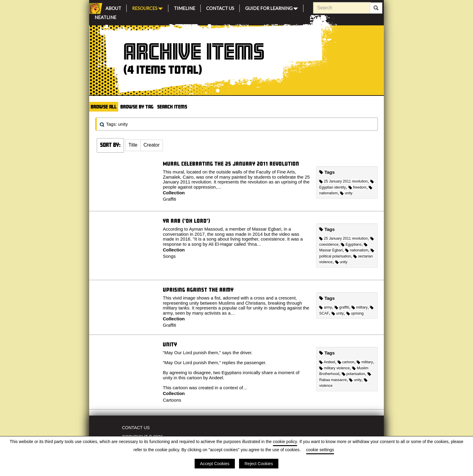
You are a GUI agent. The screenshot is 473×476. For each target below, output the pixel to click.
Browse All (104, 107)
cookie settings (320, 450)
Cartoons (172, 400)
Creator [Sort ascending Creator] (152, 145)
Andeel (327, 362)
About (113, 7)
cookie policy (285, 442)
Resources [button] (147, 8)
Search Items (172, 107)
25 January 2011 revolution (343, 181)
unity (346, 193)
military (360, 307)
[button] (133, 145)
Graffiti (170, 199)
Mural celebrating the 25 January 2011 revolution (231, 164)
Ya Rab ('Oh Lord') (187, 221)
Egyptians (351, 244)
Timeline (185, 7)
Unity (170, 344)
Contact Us (220, 7)
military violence (334, 368)
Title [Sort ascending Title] (133, 145)
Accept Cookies (215, 464)
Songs (169, 256)
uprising (355, 313)
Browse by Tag (137, 107)
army (326, 307)
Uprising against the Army (198, 290)
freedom (357, 187)
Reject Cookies (259, 464)
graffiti (342, 307)
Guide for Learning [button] (272, 8)
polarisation (353, 374)
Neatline (105, 16)
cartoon (346, 362)
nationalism (357, 250)
